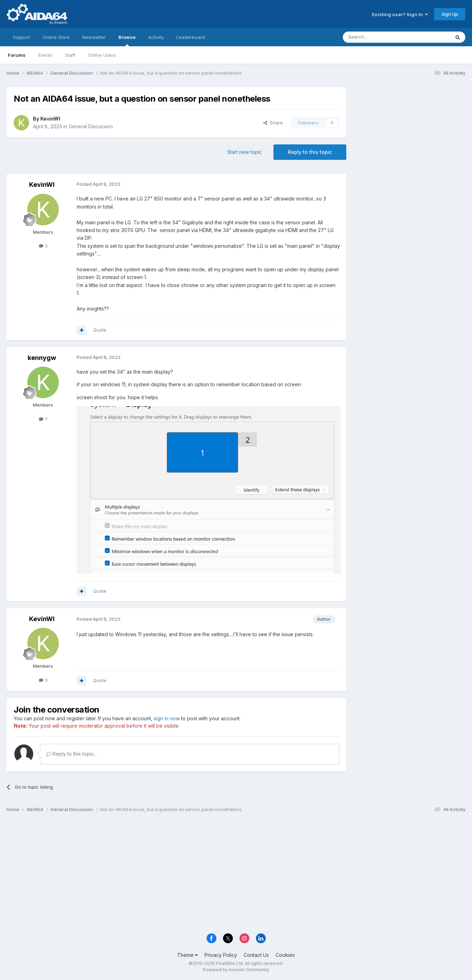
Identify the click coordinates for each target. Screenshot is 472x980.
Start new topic (245, 152)
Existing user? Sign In (400, 14)
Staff (70, 55)
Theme (188, 955)
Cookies (285, 955)
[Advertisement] (409, 134)
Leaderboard (191, 37)
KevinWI (50, 119)
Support (22, 37)
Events (45, 55)
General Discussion (91, 126)
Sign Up (450, 14)
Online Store (56, 37)
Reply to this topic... (72, 754)
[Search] (379, 37)
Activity (156, 37)
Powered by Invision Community (236, 970)
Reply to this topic (310, 152)
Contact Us (256, 955)
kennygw (42, 358)
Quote (100, 330)
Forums (17, 55)
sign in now (167, 718)
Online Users (102, 55)
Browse (127, 40)
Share (273, 123)
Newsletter (94, 37)
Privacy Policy (221, 955)
